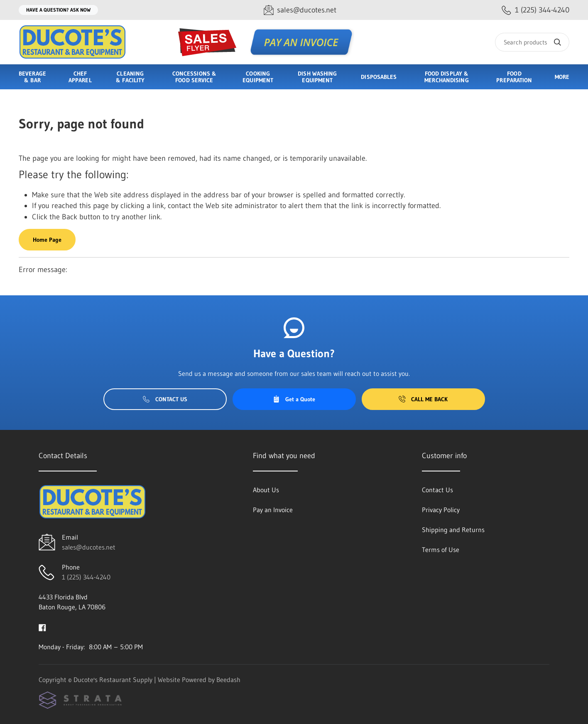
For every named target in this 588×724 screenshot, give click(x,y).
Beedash (228, 680)
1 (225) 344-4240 (86, 577)
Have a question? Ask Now (58, 10)
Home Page (47, 240)
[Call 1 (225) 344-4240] (535, 10)
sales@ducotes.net (89, 547)
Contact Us (165, 399)
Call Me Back (423, 399)
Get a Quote (294, 399)
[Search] (532, 42)
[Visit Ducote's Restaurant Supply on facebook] (42, 627)
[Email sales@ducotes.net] (300, 10)
